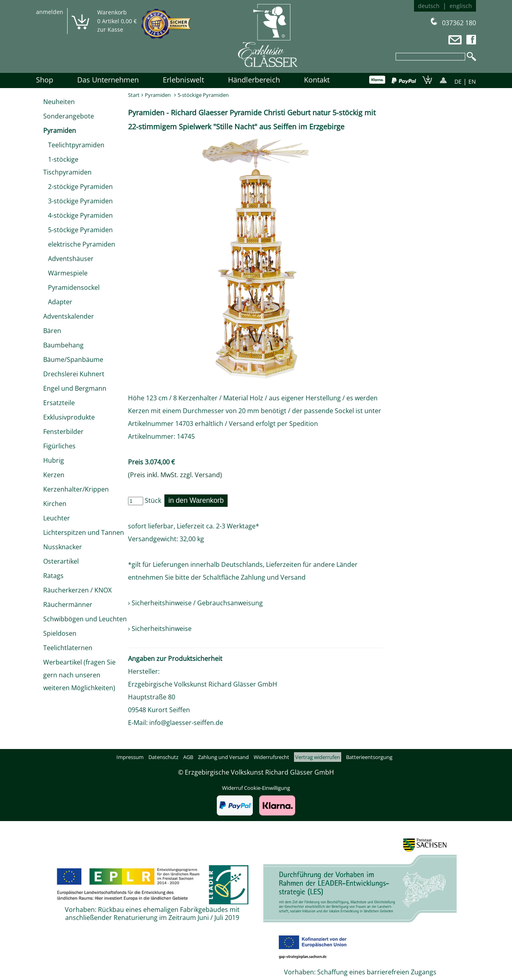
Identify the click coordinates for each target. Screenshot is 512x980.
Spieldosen (60, 633)
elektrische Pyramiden (79, 244)
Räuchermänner (68, 604)
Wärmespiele (65, 273)
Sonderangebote (69, 116)
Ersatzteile (59, 403)
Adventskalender (69, 316)
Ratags (53, 576)
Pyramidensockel (71, 287)
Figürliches (59, 446)
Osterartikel (61, 561)
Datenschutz (163, 757)
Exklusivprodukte (69, 417)
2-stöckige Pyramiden (78, 187)
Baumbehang (63, 345)
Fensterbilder (63, 432)
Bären (52, 331)
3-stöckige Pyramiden (78, 201)
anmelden (50, 12)
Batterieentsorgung (369, 757)
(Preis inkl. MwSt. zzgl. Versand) (175, 475)
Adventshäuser (68, 259)
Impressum (130, 757)
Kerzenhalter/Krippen (76, 489)
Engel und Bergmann (75, 388)
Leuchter (57, 518)
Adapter (58, 302)
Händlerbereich (254, 80)
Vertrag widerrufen (318, 757)
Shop (45, 80)
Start (134, 95)
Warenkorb (112, 12)
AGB (188, 757)
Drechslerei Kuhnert (74, 374)
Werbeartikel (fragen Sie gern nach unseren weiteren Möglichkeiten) (79, 675)
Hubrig (54, 460)
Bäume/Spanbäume (73, 359)
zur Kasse (110, 29)
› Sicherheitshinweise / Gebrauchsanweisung (195, 603)
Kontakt (317, 80)
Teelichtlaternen (68, 648)
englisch (461, 6)
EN (472, 81)
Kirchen (55, 504)
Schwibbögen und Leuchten (85, 619)
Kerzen (54, 475)
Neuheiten (59, 102)
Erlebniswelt (183, 80)
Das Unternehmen (108, 80)
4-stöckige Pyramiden (78, 215)
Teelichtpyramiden (74, 145)
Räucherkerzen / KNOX (77, 590)
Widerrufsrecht (271, 757)
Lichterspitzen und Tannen (84, 532)
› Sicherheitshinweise (160, 629)
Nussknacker (63, 547)
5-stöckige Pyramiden (78, 230)
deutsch (429, 6)
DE (458, 81)
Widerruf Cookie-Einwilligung (256, 788)
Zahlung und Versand (273, 577)
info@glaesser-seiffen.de (186, 723)
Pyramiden (60, 131)
